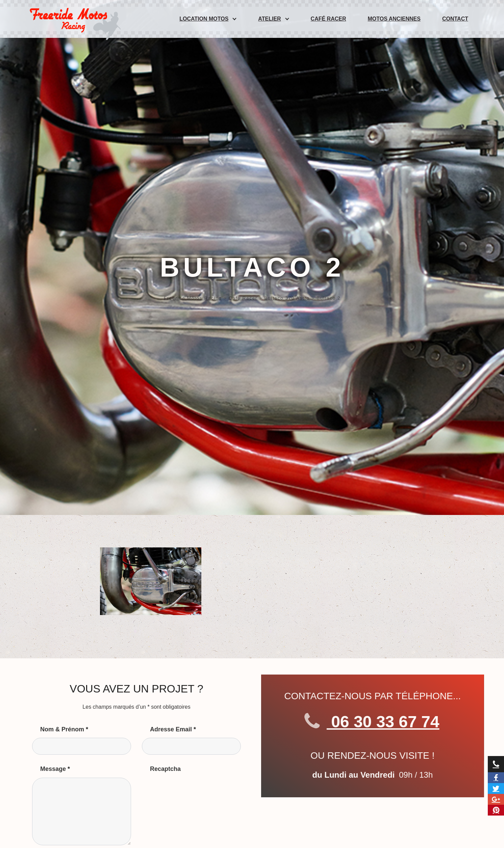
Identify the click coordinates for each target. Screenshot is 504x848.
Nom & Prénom (64, 729)
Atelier (269, 19)
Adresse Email (173, 729)
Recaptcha (165, 769)
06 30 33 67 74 (381, 722)
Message (55, 769)
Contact (455, 19)
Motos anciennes (394, 19)
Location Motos (204, 19)
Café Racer (329, 19)
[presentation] (193, 791)
